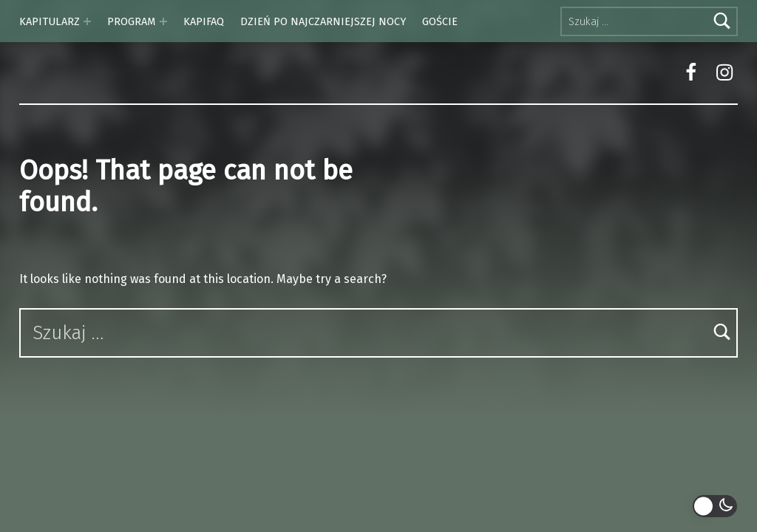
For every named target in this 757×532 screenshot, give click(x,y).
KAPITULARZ (50, 21)
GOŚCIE (440, 21)
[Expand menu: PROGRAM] (163, 21)
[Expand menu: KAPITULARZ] (87, 21)
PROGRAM (131, 21)
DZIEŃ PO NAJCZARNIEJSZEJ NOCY (323, 21)
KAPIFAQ (204, 21)
